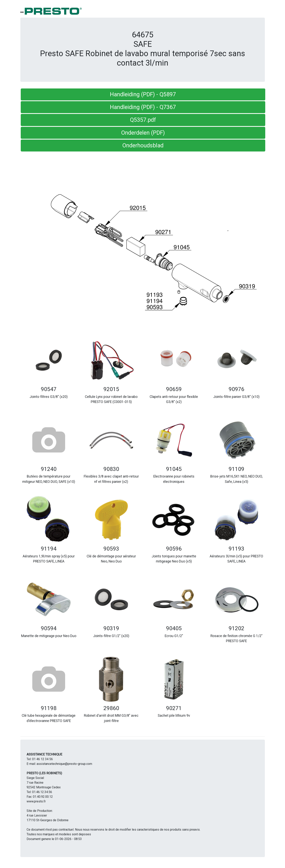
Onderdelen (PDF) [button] (143, 133)
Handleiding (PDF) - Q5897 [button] (143, 94)
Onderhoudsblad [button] (143, 145)
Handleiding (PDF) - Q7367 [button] (143, 107)
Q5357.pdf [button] (143, 120)
